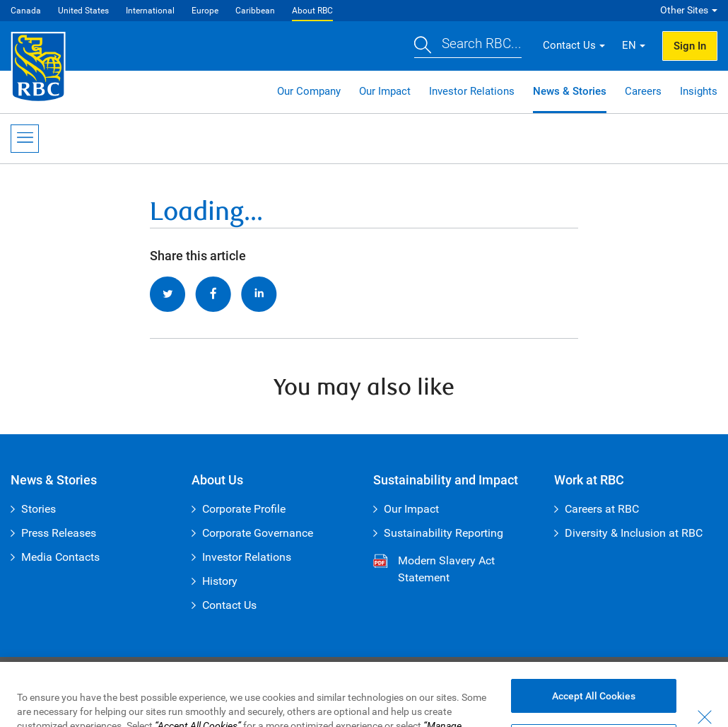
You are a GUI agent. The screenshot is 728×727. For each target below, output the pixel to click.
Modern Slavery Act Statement (446, 569)
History (220, 581)
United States (83, 11)
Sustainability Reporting (444, 533)
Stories (39, 509)
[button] (468, 46)
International (150, 11)
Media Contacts (60, 557)
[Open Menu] (25, 139)
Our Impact (385, 91)
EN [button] (629, 45)
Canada (26, 11)
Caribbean (255, 11)
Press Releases (59, 533)
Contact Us (229, 605)
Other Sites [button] (684, 10)
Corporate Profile (244, 509)
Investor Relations (472, 91)
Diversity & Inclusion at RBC (634, 533)
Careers (643, 91)
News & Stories (570, 91)
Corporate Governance (258, 533)
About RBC (312, 11)
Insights (699, 91)
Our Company (309, 91)
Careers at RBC (602, 509)
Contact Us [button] (569, 45)
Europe (205, 11)
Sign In (690, 46)
